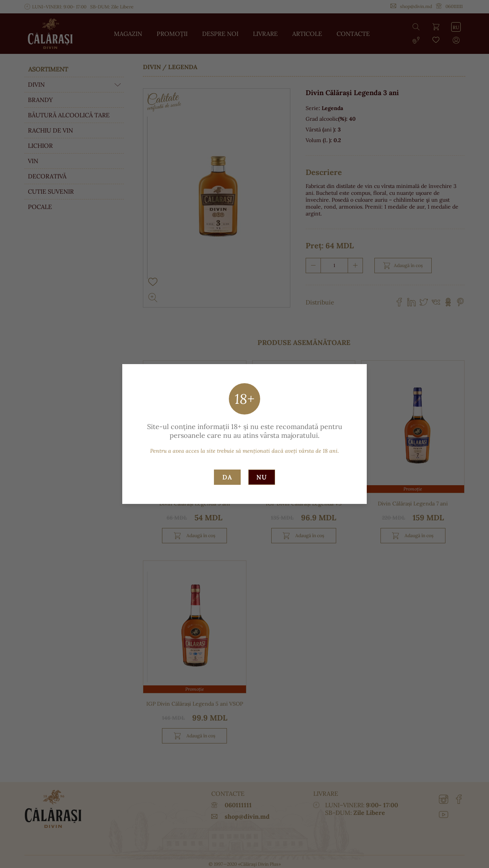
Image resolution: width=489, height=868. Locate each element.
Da (227, 477)
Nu (262, 477)
